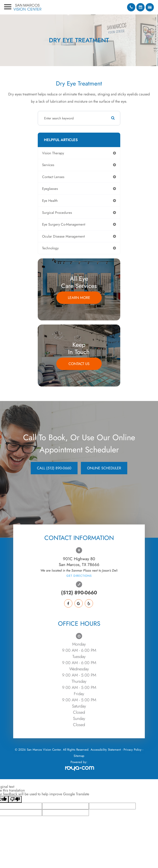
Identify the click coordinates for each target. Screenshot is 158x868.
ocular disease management (63, 236)
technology (50, 248)
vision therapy (53, 153)
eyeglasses (50, 189)
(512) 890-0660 (79, 593)
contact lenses (53, 177)
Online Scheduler (104, 468)
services (48, 165)
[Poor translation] (15, 799)
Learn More (79, 298)
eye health (50, 201)
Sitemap (79, 756)
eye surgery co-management (64, 224)
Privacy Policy (133, 750)
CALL (54, 468)
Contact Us (79, 364)
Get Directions (79, 576)
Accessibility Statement (106, 750)
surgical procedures (57, 213)
